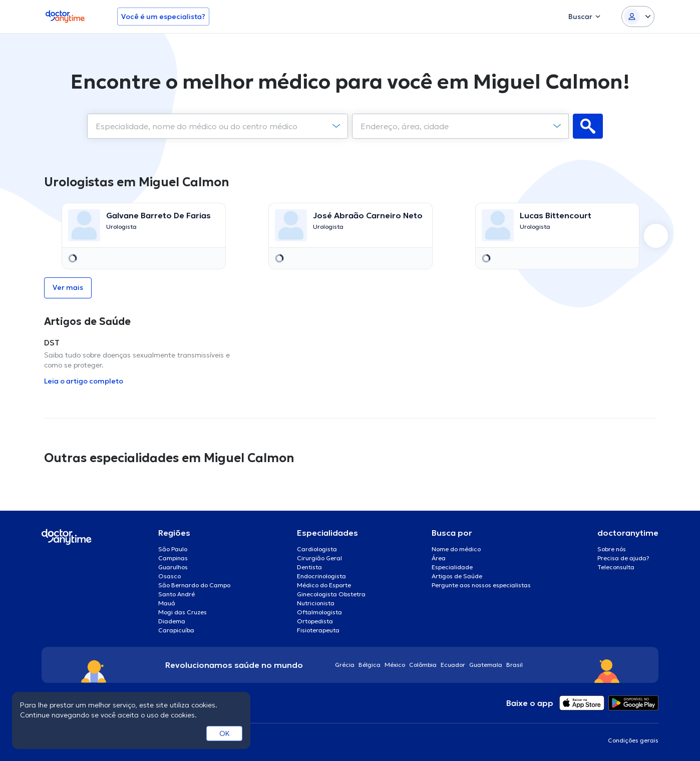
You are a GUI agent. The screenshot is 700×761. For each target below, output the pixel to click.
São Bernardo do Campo (194, 585)
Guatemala (486, 665)
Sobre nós (612, 549)
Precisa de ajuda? (623, 558)
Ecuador (453, 665)
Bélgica (370, 665)
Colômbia (423, 665)
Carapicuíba (176, 630)
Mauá (167, 603)
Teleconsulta (616, 567)
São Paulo (173, 549)
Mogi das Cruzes (183, 612)
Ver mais (68, 287)
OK (225, 733)
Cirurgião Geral (319, 558)
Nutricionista (316, 603)
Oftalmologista (319, 612)
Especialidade (452, 567)
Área (439, 558)
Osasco (169, 576)
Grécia (345, 665)
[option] (143, 236)
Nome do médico (456, 549)
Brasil (514, 665)
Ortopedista (315, 621)
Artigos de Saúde (457, 576)
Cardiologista (317, 549)
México (395, 665)
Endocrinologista (321, 576)
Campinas (173, 558)
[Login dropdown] (638, 17)
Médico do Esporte (324, 585)
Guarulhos (173, 567)
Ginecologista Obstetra (331, 594)
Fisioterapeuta (318, 630)
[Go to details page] (144, 225)
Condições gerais (633, 740)
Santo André (177, 594)
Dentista (309, 567)
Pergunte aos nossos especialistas (481, 585)
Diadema (172, 621)
